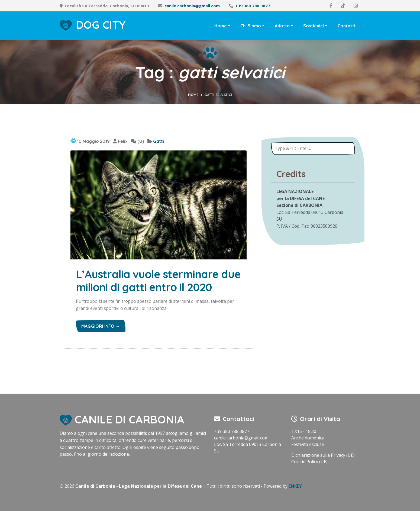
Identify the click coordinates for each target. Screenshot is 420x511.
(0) (137, 141)
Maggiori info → (101, 326)
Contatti (346, 26)
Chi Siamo (251, 26)
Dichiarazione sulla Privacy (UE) (323, 455)
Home (221, 26)
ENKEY (295, 486)
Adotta (282, 26)
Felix (120, 141)
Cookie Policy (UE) (309, 462)
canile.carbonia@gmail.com (192, 6)
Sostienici (314, 26)
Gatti (159, 141)
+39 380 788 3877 (253, 6)
